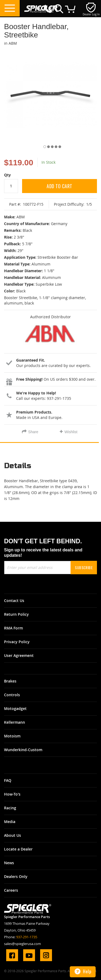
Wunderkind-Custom (23, 750)
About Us (13, 835)
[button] (43, 146)
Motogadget (15, 708)
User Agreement (19, 655)
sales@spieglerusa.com (22, 944)
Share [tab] (33, 432)
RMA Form (13, 628)
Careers (11, 890)
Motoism (12, 736)
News (9, 863)
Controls (12, 695)
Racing (10, 808)
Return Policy (16, 614)
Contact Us (14, 601)
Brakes (10, 681)
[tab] (50, 468)
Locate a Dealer (18, 849)
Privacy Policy (17, 642)
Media (10, 822)
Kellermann (15, 722)
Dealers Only (16, 876)
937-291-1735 (27, 937)
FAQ (8, 780)
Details (18, 466)
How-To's (12, 794)
